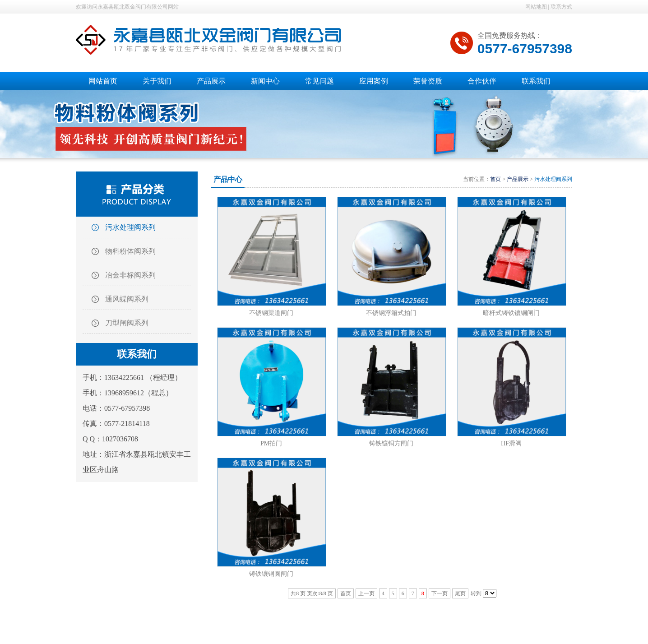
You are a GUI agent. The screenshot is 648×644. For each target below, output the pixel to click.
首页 (495, 179)
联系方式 (561, 7)
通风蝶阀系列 (127, 299)
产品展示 (518, 179)
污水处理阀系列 (130, 227)
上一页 (366, 593)
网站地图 (536, 7)
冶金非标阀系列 (130, 275)
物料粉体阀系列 (130, 251)
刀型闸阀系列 (127, 323)
